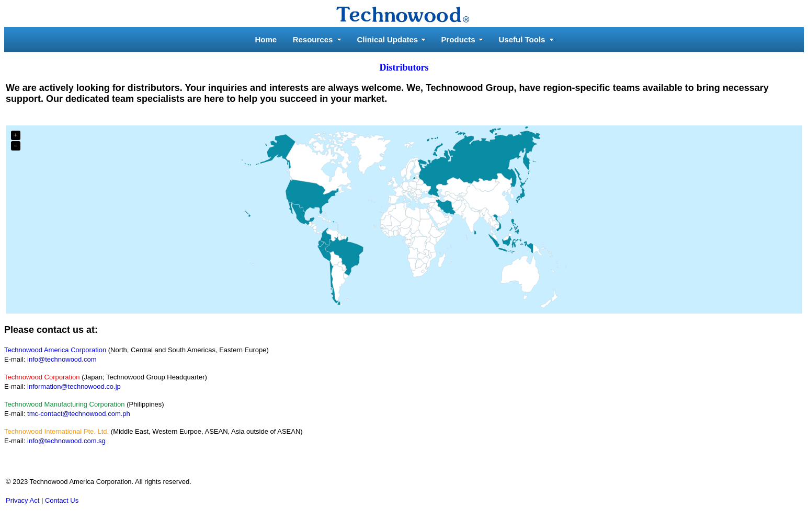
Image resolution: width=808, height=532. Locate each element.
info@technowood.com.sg (66, 441)
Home (266, 39)
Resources (313, 39)
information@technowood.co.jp (74, 386)
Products (458, 39)
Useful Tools (522, 39)
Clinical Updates (388, 39)
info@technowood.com (62, 359)
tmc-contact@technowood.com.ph (79, 414)
